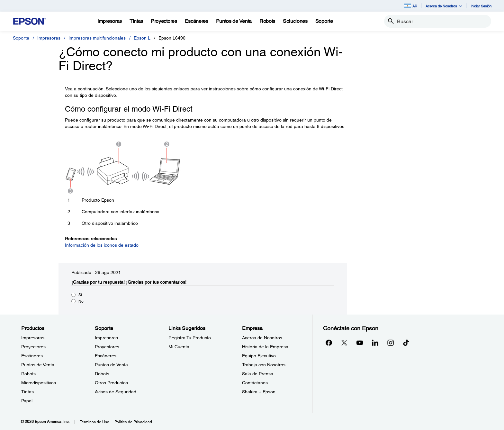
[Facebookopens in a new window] (329, 343)
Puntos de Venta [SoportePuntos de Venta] (111, 365)
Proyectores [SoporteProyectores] (107, 347)
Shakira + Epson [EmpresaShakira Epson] (259, 392)
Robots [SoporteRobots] (102, 374)
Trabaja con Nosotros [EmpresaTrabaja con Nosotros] (264, 365)
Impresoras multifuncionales (97, 38)
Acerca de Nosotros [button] (444, 6)
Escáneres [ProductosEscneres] (32, 356)
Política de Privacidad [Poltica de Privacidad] (133, 422)
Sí (80, 295)
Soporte (21, 38)
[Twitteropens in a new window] (344, 343)
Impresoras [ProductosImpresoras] (33, 338)
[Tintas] (136, 21)
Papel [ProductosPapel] (27, 401)
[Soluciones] (295, 21)
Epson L (142, 38)
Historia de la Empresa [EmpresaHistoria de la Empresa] (265, 347)
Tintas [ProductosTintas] (27, 392)
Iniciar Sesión (481, 6)
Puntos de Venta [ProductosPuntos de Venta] (38, 365)
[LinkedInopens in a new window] (375, 343)
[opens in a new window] (406, 343)
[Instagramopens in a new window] (391, 343)
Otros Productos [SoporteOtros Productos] (111, 383)
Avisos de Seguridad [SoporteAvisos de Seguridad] (116, 392)
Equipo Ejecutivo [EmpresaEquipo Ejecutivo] (259, 356)
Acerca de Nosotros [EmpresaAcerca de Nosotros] (262, 338)
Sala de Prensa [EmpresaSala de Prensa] (258, 374)
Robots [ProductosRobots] (28, 374)
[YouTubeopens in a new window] (360, 343)
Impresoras (49, 38)
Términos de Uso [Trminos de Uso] (94, 422)
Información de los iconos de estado (102, 245)
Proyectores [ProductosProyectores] (33, 347)
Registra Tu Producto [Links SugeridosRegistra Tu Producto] (190, 338)
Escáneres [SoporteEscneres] (106, 356)
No (81, 301)
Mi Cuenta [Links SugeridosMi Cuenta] (179, 347)
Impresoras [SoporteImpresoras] (106, 338)
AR (411, 6)
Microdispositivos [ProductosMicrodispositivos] (39, 383)
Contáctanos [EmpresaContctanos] (255, 383)
